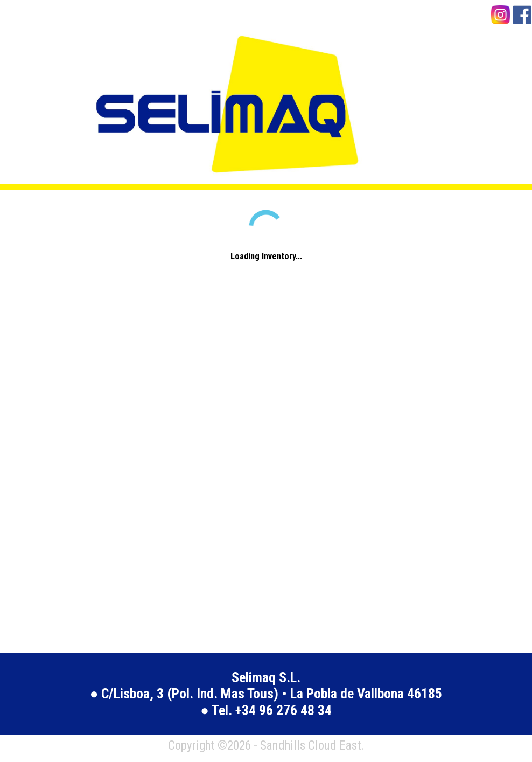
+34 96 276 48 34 (283, 710)
